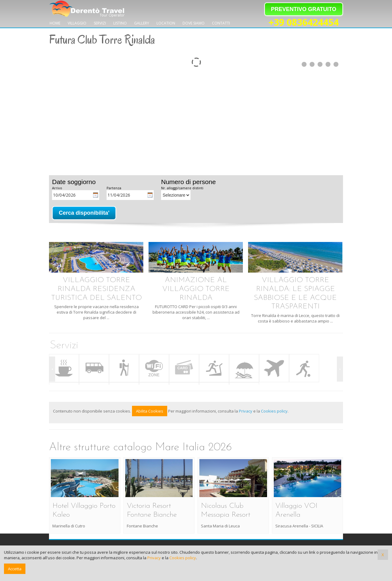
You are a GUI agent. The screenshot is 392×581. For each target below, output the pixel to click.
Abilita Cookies (150, 411)
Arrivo (57, 188)
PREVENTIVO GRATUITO (304, 9)
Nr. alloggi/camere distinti (182, 188)
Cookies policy (274, 411)
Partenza (114, 188)
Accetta (15, 569)
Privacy (246, 411)
